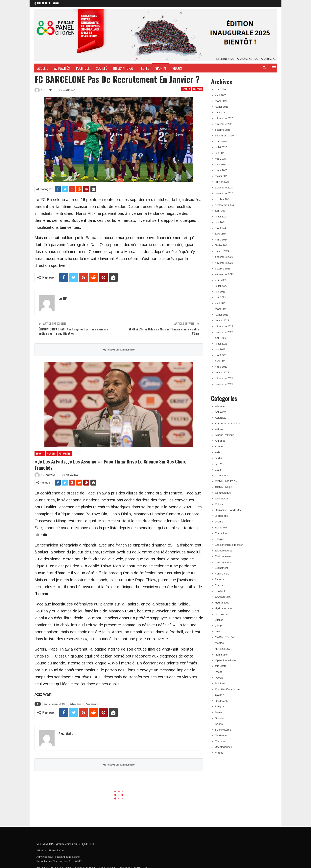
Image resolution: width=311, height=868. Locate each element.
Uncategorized (224, 747)
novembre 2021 (224, 384)
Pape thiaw (91, 704)
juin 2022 (220, 349)
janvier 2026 (222, 112)
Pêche (219, 672)
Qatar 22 (220, 695)
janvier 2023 (222, 320)
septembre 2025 (224, 136)
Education (221, 533)
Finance (220, 579)
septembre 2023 (224, 274)
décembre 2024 (224, 188)
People (144, 68)
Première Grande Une (228, 689)
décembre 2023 (224, 257)
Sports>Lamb (223, 730)
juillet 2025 (221, 147)
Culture (219, 504)
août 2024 (221, 211)
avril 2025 (221, 165)
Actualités (62, 68)
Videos (177, 68)
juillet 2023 (221, 286)
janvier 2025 (222, 182)
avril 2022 (221, 361)
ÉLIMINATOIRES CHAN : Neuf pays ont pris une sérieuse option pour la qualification (73, 331)
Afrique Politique (225, 435)
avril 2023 (221, 303)
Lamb (218, 626)
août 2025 (221, 141)
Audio (218, 458)
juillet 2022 (221, 344)
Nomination (222, 655)
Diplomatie (221, 516)
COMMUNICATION (226, 481)
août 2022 (221, 338)
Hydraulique (222, 603)
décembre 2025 (224, 118)
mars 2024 (221, 240)
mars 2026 (221, 101)
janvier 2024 (222, 251)
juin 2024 (220, 222)
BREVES (220, 464)
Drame (219, 522)
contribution (222, 499)
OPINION (220, 666)
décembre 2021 (224, 378)
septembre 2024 (224, 205)
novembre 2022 (224, 332)
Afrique (219, 429)
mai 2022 (220, 355)
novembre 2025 (224, 124)
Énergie (219, 539)
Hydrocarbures (224, 608)
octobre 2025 (223, 130)
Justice (219, 620)
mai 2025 (220, 159)
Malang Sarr (75, 704)
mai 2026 (220, 89)
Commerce (221, 476)
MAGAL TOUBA (225, 637)
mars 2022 (221, 367)
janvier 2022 (222, 372)
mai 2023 (220, 297)
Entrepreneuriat (224, 551)
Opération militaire (226, 660)
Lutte (218, 631)
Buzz (218, 470)
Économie (221, 528)
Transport (221, 741)
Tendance (221, 735)
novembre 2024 (224, 193)
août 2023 (221, 280)
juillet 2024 (221, 217)
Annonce (220, 441)
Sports (161, 68)
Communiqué (223, 493)
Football (198, 89)
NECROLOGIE (224, 649)
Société (101, 68)
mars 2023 (221, 309)
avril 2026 (221, 95)
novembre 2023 (224, 263)
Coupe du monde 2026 (54, 704)
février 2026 (222, 107)
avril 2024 (221, 234)
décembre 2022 (224, 326)
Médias (219, 643)
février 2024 (222, 245)
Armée (219, 447)
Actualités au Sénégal (228, 423)
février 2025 (222, 176)
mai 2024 (220, 228)
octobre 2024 (223, 199)
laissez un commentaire (119, 350)
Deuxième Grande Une (228, 510)
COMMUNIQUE (224, 487)
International (123, 68)
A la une (51, 454)
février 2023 (222, 315)
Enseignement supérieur (229, 545)
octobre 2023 (223, 269)
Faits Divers (222, 574)
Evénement (221, 568)
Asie (218, 452)
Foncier (219, 585)
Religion (220, 706)
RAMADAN (222, 701)
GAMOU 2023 (223, 597)
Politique (83, 68)
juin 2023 (220, 292)
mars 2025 (221, 170)
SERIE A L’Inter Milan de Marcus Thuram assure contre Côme (164, 331)
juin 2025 (220, 153)
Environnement (224, 556)
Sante (218, 712)
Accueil (43, 68)
